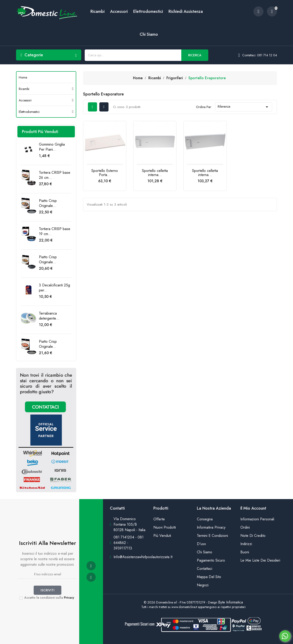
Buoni (245, 552)
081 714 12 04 (267, 55)
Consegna (205, 519)
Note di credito (253, 536)
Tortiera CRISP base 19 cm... (55, 231)
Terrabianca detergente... (49, 316)
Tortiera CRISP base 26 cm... (55, 175)
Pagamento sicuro (211, 560)
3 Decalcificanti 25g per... (54, 288)
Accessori (119, 11)
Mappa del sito (209, 577)
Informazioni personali (257, 519)
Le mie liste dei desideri (259, 560)
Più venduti (162, 536)
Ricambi (98, 11)
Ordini (245, 527)
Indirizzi (246, 544)
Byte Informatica (231, 602)
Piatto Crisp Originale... (48, 203)
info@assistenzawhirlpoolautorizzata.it (143, 557)
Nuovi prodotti (165, 527)
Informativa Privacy (211, 527)
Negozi (203, 585)
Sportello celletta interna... (155, 173)
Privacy (69, 598)
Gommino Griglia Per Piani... (52, 147)
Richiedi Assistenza (186, 11)
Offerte (159, 519)
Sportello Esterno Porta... (105, 173)
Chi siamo (149, 34)
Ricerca (195, 55)
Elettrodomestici (148, 11)
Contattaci (205, 569)
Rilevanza (244, 107)
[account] (258, 11)
